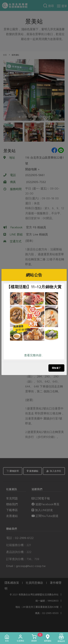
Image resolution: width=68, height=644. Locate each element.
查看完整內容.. (33, 355)
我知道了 (56, 368)
